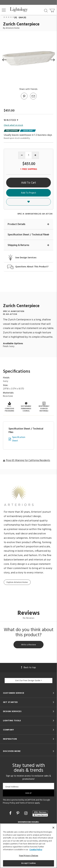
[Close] (53, 828)
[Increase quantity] (35, 155)
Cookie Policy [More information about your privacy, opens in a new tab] (36, 850)
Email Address (12, 787)
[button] (4, 10)
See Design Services (26, 258)
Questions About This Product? (32, 267)
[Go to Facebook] (11, 814)
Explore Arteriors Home (17, 582)
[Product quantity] (29, 155)
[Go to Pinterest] (24, 99)
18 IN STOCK (11, 120)
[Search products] (46, 10)
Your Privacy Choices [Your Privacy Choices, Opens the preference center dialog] (29, 856)
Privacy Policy (9, 803)
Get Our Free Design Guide (28, 681)
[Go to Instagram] (26, 814)
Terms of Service (27, 803)
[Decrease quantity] (22, 155)
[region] (28, 846)
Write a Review (28, 645)
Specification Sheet (19, 439)
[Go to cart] (52, 10)
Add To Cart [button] (29, 183)
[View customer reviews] (40, 813)
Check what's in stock (13, 125)
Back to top (28, 668)
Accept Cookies (29, 863)
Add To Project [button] (29, 193)
